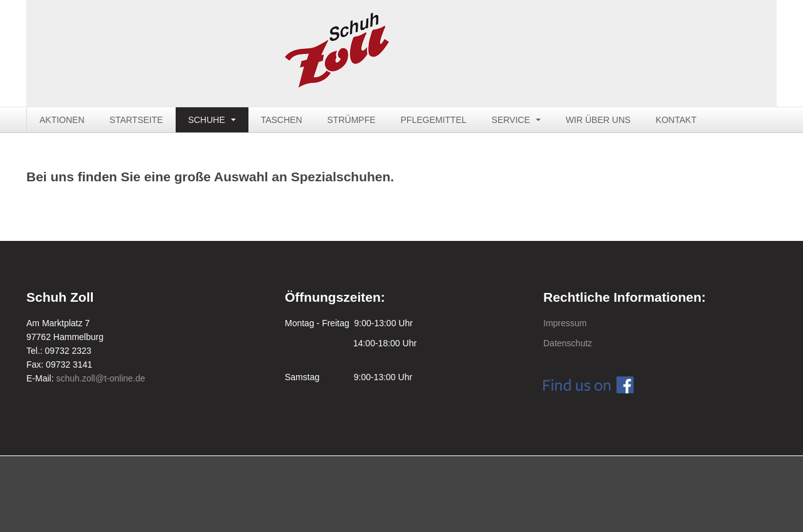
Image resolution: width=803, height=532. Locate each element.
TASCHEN (282, 120)
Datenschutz (568, 343)
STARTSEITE (136, 120)
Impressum (565, 323)
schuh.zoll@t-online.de (100, 378)
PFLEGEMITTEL (434, 120)
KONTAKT (676, 120)
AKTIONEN (62, 120)
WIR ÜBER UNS (598, 120)
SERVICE (516, 120)
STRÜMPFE (352, 120)
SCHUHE (212, 120)
